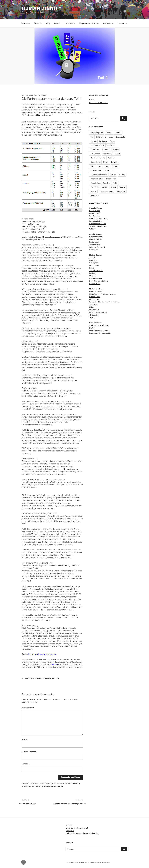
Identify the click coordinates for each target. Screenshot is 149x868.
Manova (92, 276)
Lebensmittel (109, 170)
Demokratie (121, 137)
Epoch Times (94, 265)
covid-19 (118, 133)
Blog (48, 23)
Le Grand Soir (94, 310)
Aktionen (71, 23)
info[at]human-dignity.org (99, 103)
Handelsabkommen (98, 158)
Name (25, 740)
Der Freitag (93, 260)
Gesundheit (107, 154)
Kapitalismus (95, 162)
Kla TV (92, 328)
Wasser (93, 191)
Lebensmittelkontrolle (99, 175)
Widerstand (121, 191)
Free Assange (94, 216)
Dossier (58, 23)
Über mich (38, 23)
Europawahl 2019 (97, 145)
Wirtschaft (95, 196)
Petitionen (108, 23)
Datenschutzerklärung (74, 862)
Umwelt (113, 187)
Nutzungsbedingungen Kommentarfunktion (82, 833)
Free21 (92, 268)
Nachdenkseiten (95, 278)
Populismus (95, 187)
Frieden (116, 149)
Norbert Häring (95, 284)
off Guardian (94, 315)
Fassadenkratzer (96, 239)
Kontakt (69, 825)
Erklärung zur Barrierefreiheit (77, 828)
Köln (107, 166)
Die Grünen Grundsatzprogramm (42, 654)
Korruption (114, 162)
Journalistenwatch (96, 271)
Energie (93, 141)
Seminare (122, 23)
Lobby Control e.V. (96, 221)
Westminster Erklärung (98, 226)
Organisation (95, 183)
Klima (105, 162)
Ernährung (103, 141)
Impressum (70, 831)
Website (26, 764)
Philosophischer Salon (97, 224)
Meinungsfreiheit (97, 179)
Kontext (92, 273)
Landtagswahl (96, 170)
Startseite (26, 23)
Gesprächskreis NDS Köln (89, 23)
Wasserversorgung (106, 191)
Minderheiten (111, 179)
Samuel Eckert (95, 244)
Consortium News (96, 291)
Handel (117, 154)
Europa (113, 141)
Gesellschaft (95, 154)
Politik (56, 678)
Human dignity (42, 8)
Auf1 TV (92, 257)
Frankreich (106, 149)
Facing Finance (95, 213)
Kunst (100, 166)
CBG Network (94, 211)
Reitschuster (94, 242)
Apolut (99, 325)
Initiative (111, 158)
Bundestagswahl (33, 678)
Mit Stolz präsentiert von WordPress (98, 862)
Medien (122, 175)
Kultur (93, 166)
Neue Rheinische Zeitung (99, 281)
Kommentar (28, 708)
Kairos (92, 307)
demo (111, 137)
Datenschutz (101, 137)
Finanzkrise (95, 149)
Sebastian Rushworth (97, 247)
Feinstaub (110, 145)
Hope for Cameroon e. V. (98, 218)
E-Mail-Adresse (30, 752)
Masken (113, 175)
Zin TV (92, 317)
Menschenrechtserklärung (99, 330)
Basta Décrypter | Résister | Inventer (103, 294)
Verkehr (122, 187)
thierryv (42, 95)
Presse (105, 187)
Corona (109, 133)
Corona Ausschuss (96, 237)
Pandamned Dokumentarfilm (100, 333)
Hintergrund (94, 263)
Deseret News (95, 297)
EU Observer (94, 299)
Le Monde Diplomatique (98, 312)
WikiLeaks (93, 229)
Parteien (47, 678)
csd (92, 137)
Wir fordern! (94, 250)
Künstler (115, 166)
